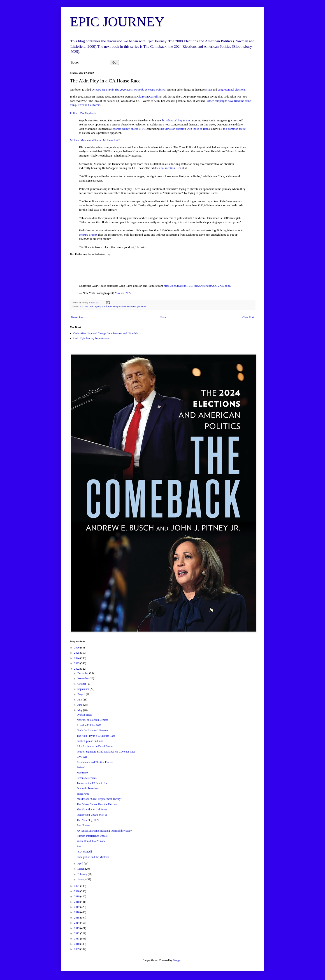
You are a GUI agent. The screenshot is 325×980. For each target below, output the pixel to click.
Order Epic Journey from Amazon (92, 338)
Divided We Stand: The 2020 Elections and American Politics (128, 90)
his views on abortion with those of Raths (185, 129)
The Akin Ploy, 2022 (88, 820)
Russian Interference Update (92, 836)
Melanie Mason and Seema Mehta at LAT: (95, 140)
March (81, 869)
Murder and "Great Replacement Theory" (99, 799)
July (80, 700)
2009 (77, 949)
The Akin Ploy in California (92, 809)
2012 (77, 933)
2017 (77, 907)
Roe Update (83, 825)
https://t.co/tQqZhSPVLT (179, 286)
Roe (79, 846)
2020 (77, 891)
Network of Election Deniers (92, 720)
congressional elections (124, 306)
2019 (77, 896)
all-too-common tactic (232, 129)
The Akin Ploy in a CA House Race (96, 736)
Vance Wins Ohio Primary (91, 841)
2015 (77, 918)
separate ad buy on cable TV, (128, 129)
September (84, 689)
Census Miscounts (87, 778)
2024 (77, 658)
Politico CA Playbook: (83, 113)
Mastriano (82, 773)
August (82, 694)
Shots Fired (83, 794)
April (81, 864)
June (80, 705)
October (82, 684)
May (80, 710)
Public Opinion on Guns (90, 741)
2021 (77, 886)
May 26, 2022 (123, 293)
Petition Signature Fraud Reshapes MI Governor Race (106, 752)
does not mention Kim (168, 168)
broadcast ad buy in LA (176, 120)
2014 (77, 923)
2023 (77, 663)
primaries (142, 306)
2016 (77, 912)
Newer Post (77, 317)
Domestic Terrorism (88, 788)
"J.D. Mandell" (85, 852)
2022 (77, 669)
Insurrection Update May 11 (92, 815)
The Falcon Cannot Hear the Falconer (97, 804)
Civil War (82, 757)
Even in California (89, 105)
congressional (226, 90)
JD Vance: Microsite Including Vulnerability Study (104, 831)
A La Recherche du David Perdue (95, 746)
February (83, 874)
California (107, 306)
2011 (77, 939)
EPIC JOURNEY (117, 22)
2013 (77, 928)
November (84, 678)
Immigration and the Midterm (93, 857)
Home (163, 317)
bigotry (97, 306)
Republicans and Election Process (95, 762)
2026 (77, 648)
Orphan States (84, 715)
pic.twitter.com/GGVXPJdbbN (213, 286)
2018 (77, 902)
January (82, 879)
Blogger (177, 960)
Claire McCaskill (147, 97)
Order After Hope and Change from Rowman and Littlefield (106, 333)
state (209, 90)
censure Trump (88, 235)
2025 (77, 653)
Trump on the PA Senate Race (93, 783)
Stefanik (81, 767)
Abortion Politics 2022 (89, 725)
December (83, 673)
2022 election (86, 306)
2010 (77, 944)
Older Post (248, 317)
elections (240, 90)
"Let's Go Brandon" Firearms (93, 730)
